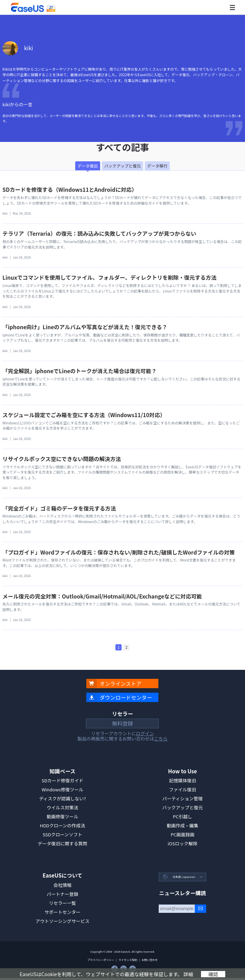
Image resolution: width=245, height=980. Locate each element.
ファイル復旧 (183, 789)
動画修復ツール (63, 816)
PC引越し (183, 816)
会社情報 (62, 885)
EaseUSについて (63, 875)
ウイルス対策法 (63, 807)
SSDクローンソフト (63, 834)
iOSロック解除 (183, 843)
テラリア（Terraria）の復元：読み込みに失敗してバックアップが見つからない (99, 233)
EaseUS (33, 7)
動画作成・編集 (182, 825)
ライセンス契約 (128, 960)
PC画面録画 (182, 834)
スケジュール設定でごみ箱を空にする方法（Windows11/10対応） (84, 415)
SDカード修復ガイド (63, 780)
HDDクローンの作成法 (63, 825)
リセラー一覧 (62, 903)
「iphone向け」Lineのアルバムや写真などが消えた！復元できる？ (85, 327)
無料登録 (122, 723)
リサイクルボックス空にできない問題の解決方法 (62, 459)
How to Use (182, 771)
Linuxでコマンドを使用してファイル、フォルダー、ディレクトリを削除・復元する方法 (110, 277)
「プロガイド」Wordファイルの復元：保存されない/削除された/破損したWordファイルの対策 (119, 552)
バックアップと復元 (182, 807)
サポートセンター (62, 912)
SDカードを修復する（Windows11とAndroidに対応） (70, 189)
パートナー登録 (63, 894)
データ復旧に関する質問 (63, 843)
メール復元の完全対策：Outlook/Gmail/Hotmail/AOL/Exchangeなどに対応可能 (102, 596)
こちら (161, 739)
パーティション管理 (183, 798)
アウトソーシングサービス (62, 921)
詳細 (188, 974)
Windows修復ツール (62, 789)
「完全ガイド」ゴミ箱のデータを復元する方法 (59, 508)
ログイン (145, 733)
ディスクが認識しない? (63, 798)
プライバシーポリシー (101, 960)
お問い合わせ (150, 960)
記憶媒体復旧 (183, 780)
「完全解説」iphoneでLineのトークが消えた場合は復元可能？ (80, 371)
